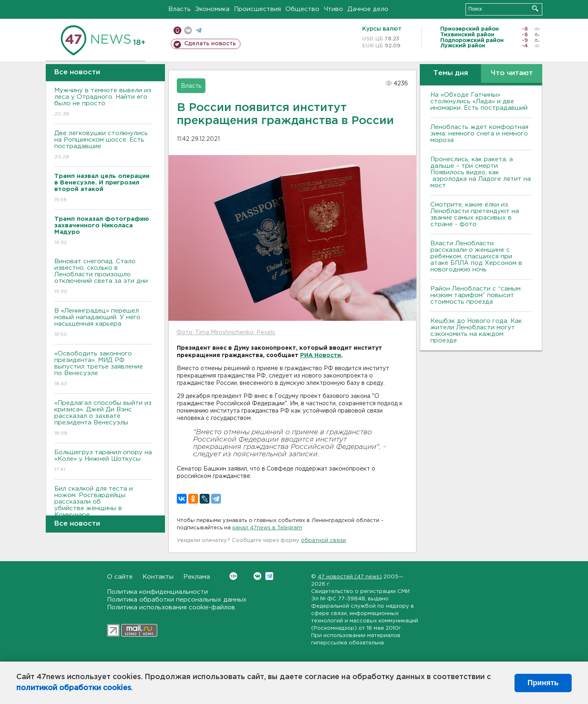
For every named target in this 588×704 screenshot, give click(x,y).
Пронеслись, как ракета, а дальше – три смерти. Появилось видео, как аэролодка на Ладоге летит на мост (481, 172)
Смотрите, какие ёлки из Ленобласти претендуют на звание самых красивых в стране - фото (475, 214)
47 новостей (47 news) (350, 577)
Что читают (512, 73)
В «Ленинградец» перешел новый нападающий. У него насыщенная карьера (103, 323)
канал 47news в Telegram (267, 528)
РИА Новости (321, 355)
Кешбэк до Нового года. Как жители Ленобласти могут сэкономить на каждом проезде (476, 331)
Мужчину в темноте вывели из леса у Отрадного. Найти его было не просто (103, 103)
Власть (179, 9)
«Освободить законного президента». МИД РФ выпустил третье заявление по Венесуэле (103, 369)
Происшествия (257, 9)
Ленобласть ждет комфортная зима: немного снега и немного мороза (479, 134)
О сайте (120, 577)
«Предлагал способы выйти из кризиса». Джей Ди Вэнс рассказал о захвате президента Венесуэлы (103, 419)
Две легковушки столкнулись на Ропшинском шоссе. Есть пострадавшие (103, 145)
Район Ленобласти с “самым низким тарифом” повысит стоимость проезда (476, 295)
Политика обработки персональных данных (177, 600)
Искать (535, 8)
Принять (543, 683)
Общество (302, 9)
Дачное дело (368, 9)
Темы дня (451, 73)
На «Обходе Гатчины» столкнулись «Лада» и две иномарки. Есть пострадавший (479, 101)
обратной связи (323, 541)
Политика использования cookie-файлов (171, 607)
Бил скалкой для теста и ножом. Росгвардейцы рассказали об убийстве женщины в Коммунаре (103, 507)
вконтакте (188, 30)
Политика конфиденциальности (157, 592)
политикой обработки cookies (74, 688)
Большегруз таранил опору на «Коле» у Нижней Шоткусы (103, 461)
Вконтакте (233, 576)
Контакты (158, 577)
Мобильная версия (177, 30)
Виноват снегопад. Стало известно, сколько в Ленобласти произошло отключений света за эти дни (103, 277)
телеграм (199, 30)
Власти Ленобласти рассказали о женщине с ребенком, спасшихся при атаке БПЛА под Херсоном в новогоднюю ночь (476, 257)
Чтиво (333, 9)
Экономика (212, 9)
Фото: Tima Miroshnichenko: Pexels (226, 333)
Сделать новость (210, 44)
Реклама (197, 577)
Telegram (269, 576)
